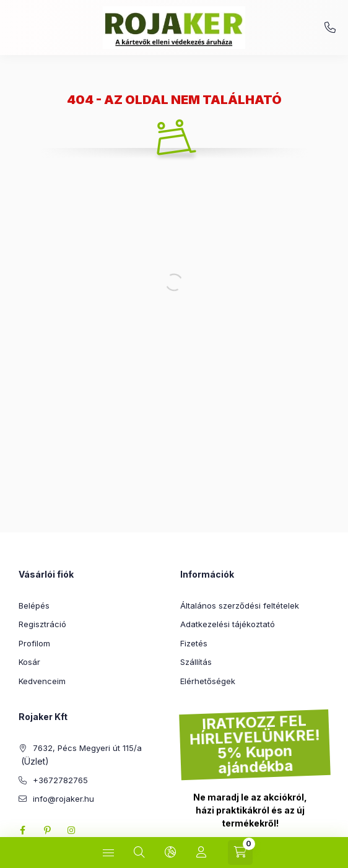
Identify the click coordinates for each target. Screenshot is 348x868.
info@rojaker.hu (63, 799)
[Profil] (201, 853)
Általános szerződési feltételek (240, 605)
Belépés (34, 605)
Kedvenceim (42, 681)
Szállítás (196, 662)
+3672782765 (330, 28)
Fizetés (194, 643)
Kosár (29, 662)
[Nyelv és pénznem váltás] (170, 853)
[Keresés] (139, 853)
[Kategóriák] (108, 853)
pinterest (47, 830)
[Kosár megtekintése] (240, 853)
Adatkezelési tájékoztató (228, 624)
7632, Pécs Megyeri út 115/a (87, 748)
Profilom (34, 643)
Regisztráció (42, 624)
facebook (22, 830)
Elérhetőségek (208, 681)
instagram (72, 830)
